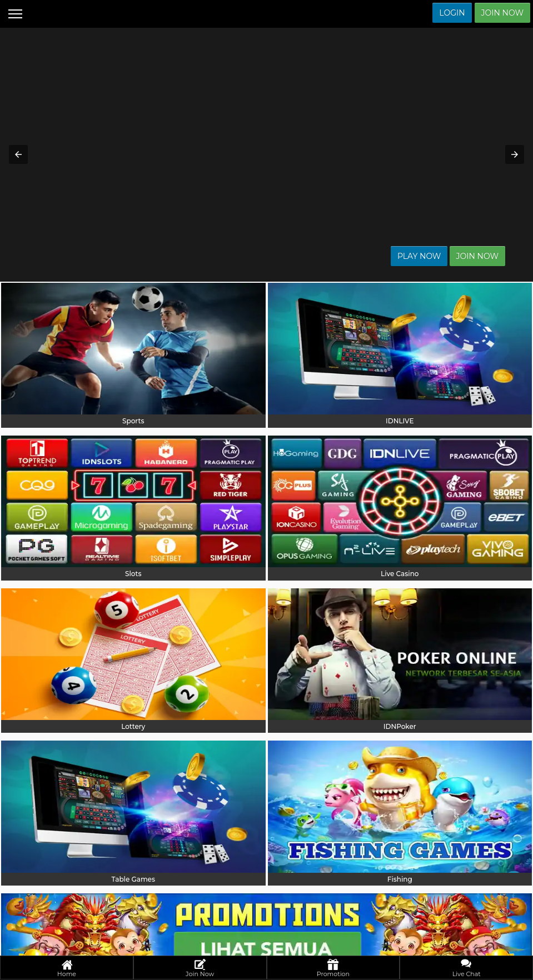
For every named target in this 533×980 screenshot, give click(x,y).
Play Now (442, 256)
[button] (18, 154)
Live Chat (467, 968)
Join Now (502, 13)
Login (452, 13)
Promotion (333, 968)
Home (67, 968)
